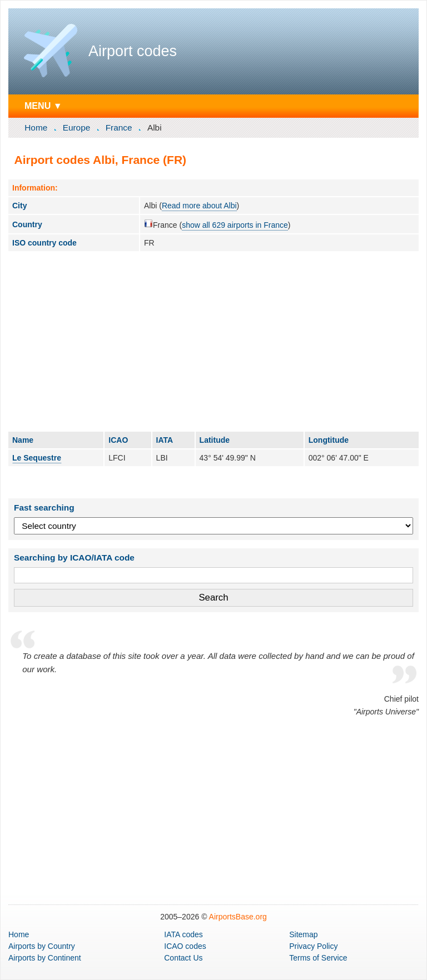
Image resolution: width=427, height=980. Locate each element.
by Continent (45, 958)
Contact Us (183, 958)
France (119, 127)
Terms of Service (318, 958)
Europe (77, 127)
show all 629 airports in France (235, 225)
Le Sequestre (37, 458)
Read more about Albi (199, 206)
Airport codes (133, 51)
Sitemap (303, 934)
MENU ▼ (43, 106)
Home (36, 127)
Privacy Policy (313, 946)
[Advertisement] (213, 341)
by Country (42, 946)
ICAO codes (185, 946)
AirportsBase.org (238, 917)
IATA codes (183, 934)
